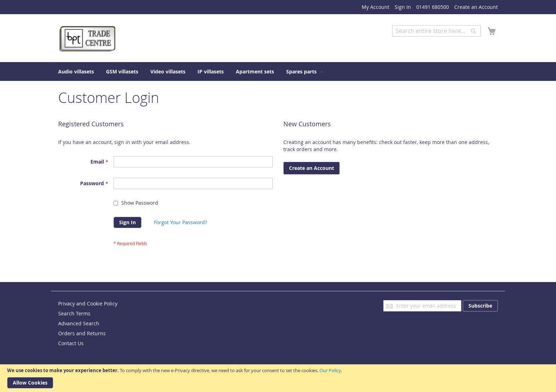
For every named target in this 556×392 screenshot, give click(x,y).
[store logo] (88, 39)
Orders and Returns (82, 333)
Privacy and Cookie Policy (88, 303)
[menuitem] (76, 71)
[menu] (278, 71)
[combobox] (437, 31)
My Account (376, 7)
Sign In (403, 7)
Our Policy (330, 370)
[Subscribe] (480, 306)
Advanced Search (413, 42)
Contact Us (71, 343)
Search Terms (74, 313)
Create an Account (476, 7)
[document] (278, 378)
